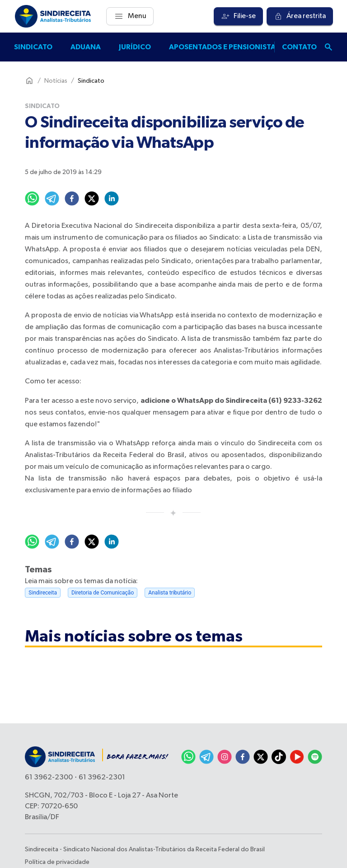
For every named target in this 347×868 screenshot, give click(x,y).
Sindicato (33, 47)
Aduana (86, 47)
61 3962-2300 (49, 778)
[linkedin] (112, 198)
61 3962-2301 (102, 778)
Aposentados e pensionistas (224, 47)
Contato (299, 47)
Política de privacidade (57, 862)
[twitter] (92, 198)
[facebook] (72, 198)
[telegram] (52, 198)
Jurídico (135, 47)
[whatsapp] (32, 198)
